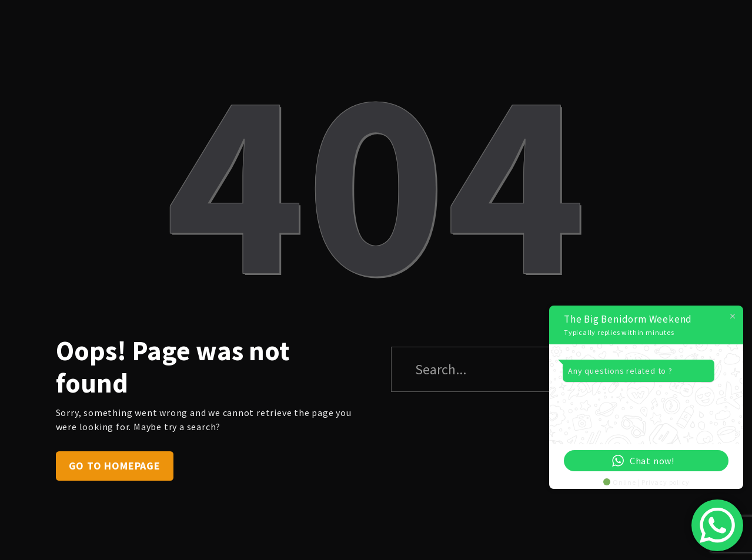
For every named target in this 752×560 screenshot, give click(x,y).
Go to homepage (115, 466)
